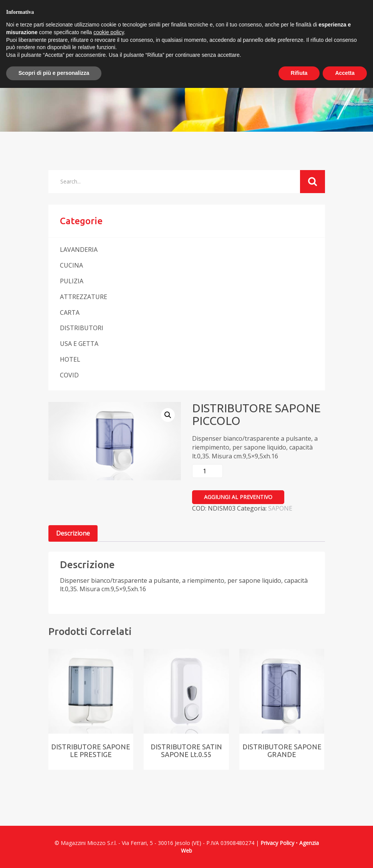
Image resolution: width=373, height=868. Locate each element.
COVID (69, 375)
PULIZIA (72, 281)
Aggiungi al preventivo (238, 497)
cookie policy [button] (109, 32)
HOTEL (70, 359)
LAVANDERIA (79, 250)
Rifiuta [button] (299, 73)
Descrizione (73, 533)
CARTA (70, 312)
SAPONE (280, 508)
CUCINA (71, 265)
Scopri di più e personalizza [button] (54, 73)
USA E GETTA (79, 344)
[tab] (73, 533)
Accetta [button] (345, 73)
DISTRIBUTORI (82, 328)
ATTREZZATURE (84, 297)
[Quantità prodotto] (207, 471)
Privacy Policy (277, 843)
